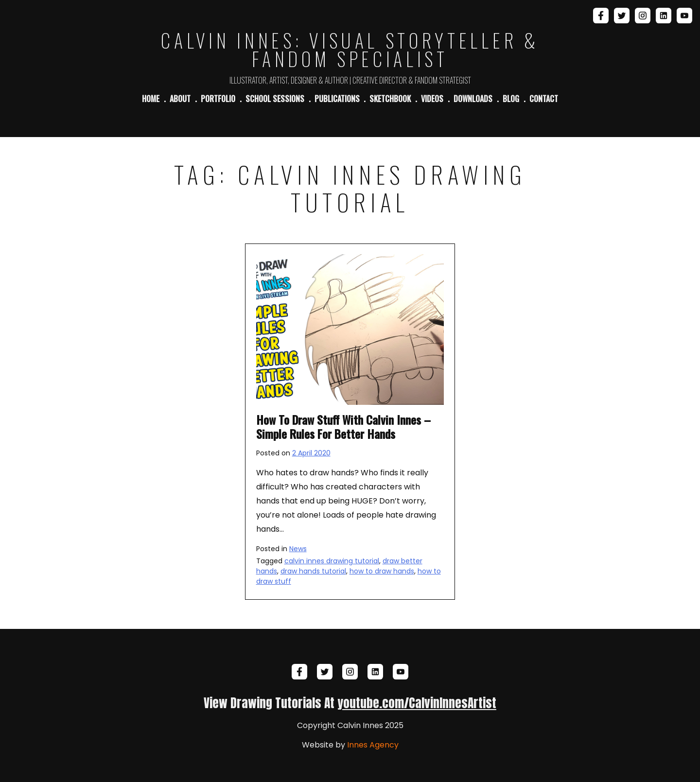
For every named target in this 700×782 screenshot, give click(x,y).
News (298, 549)
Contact (544, 99)
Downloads (473, 99)
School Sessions (275, 99)
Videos (432, 99)
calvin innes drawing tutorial (332, 561)
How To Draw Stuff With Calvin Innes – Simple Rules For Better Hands (343, 426)
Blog (511, 99)
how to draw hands (382, 571)
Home (151, 99)
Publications (337, 99)
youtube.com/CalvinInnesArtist (417, 703)
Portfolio (218, 99)
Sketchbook (390, 99)
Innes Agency (373, 745)
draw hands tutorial (313, 571)
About (180, 99)
